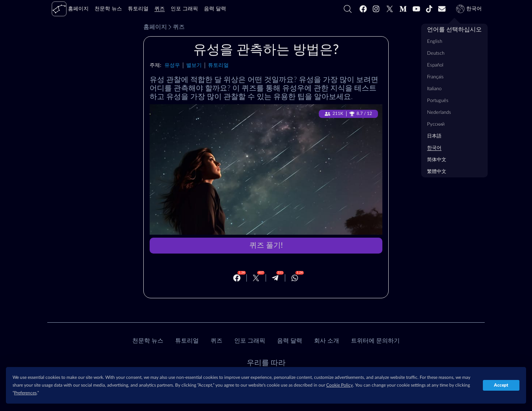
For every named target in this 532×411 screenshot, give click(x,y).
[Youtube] (416, 9)
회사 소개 (327, 341)
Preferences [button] (25, 393)
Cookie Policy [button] (340, 385)
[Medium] (403, 9)
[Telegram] (275, 278)
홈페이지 (155, 27)
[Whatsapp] (295, 278)
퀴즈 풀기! (266, 245)
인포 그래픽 (250, 341)
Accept (501, 385)
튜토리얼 (218, 65)
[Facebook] (363, 9)
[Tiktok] (429, 9)
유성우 (172, 65)
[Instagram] (376, 9)
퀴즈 (176, 27)
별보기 (194, 65)
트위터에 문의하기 (375, 341)
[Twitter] (390, 9)
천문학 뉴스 (148, 341)
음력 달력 (290, 341)
